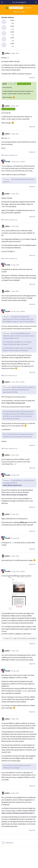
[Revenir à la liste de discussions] (2, 2)
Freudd (8, 387)
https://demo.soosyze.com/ (16, 403)
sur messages (19, 2)
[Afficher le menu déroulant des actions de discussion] (36, 2)
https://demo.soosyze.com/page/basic (15, 495)
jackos (8, 179)
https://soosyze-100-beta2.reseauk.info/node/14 (18, 813)
